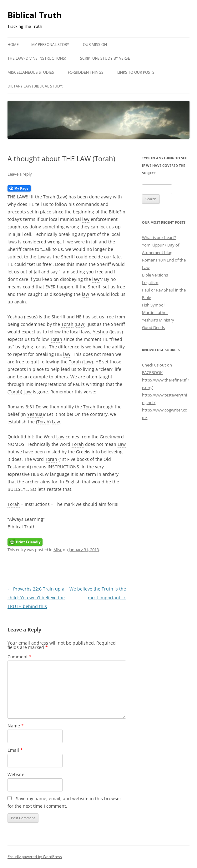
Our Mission (95, 45)
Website (16, 774)
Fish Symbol (153, 305)
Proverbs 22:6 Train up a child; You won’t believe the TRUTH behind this (36, 598)
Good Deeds (153, 327)
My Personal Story (50, 45)
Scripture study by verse (105, 58)
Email (15, 750)
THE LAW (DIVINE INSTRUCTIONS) (37, 58)
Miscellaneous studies (31, 72)
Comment (20, 657)
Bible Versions (155, 275)
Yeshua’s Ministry (158, 320)
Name (16, 726)
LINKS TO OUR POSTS (136, 72)
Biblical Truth (35, 15)
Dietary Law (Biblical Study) (35, 86)
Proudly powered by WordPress (35, 857)
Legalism (150, 282)
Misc (58, 550)
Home (13, 45)
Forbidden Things (86, 72)
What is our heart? (159, 237)
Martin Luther (155, 312)
